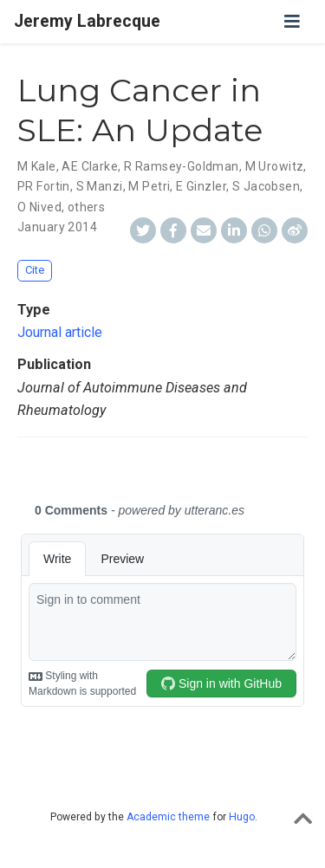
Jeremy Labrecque (87, 21)
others (87, 207)
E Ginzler (201, 186)
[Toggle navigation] (292, 22)
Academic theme (168, 817)
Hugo (242, 817)
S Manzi (100, 186)
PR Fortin (44, 186)
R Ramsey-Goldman (182, 166)
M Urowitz (275, 166)
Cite (35, 270)
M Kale (37, 166)
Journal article (60, 332)
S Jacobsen (266, 186)
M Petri (149, 186)
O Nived (39, 207)
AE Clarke (90, 166)
